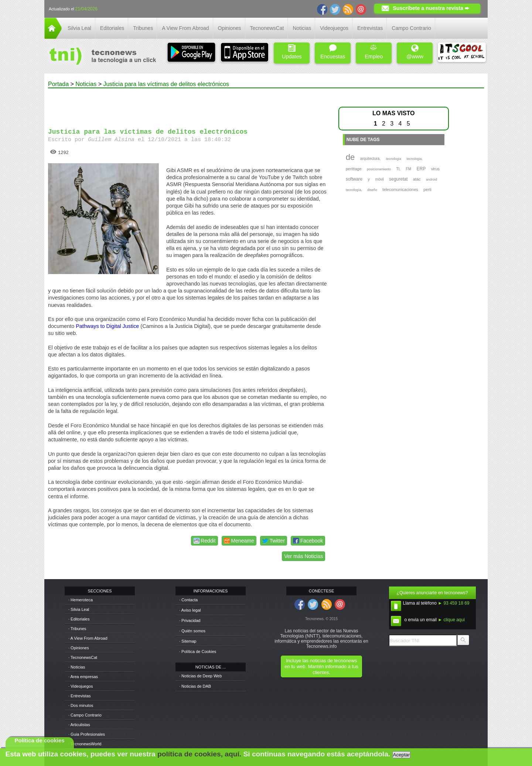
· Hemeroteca (81, 600)
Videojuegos (334, 28)
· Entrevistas (80, 696)
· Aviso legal (190, 610)
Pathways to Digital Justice (107, 326)
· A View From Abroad (88, 638)
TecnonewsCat (267, 28)
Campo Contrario (411, 28)
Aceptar (402, 755)
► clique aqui (451, 620)
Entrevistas (370, 28)
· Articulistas (79, 725)
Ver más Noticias (303, 556)
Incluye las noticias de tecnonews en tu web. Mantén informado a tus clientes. (321, 666)
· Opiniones (79, 648)
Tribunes (143, 28)
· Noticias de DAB (195, 686)
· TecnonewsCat (83, 657)
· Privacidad (190, 620)
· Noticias (77, 667)
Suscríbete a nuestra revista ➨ (431, 8)
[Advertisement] (188, 105)
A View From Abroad (185, 28)
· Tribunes (77, 629)
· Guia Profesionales (87, 734)
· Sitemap (188, 641)
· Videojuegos (81, 686)
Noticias (302, 28)
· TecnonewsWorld (85, 744)
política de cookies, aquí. (199, 754)
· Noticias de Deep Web (200, 676)
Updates (292, 52)
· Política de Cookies (198, 652)
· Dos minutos (81, 705)
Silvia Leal (79, 28)
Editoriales (112, 28)
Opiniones (230, 28)
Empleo (374, 52)
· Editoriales (79, 619)
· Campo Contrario (85, 715)
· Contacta (188, 600)
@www (415, 52)
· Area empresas (83, 677)
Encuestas (333, 52)
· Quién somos (192, 631)
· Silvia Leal (79, 609)
